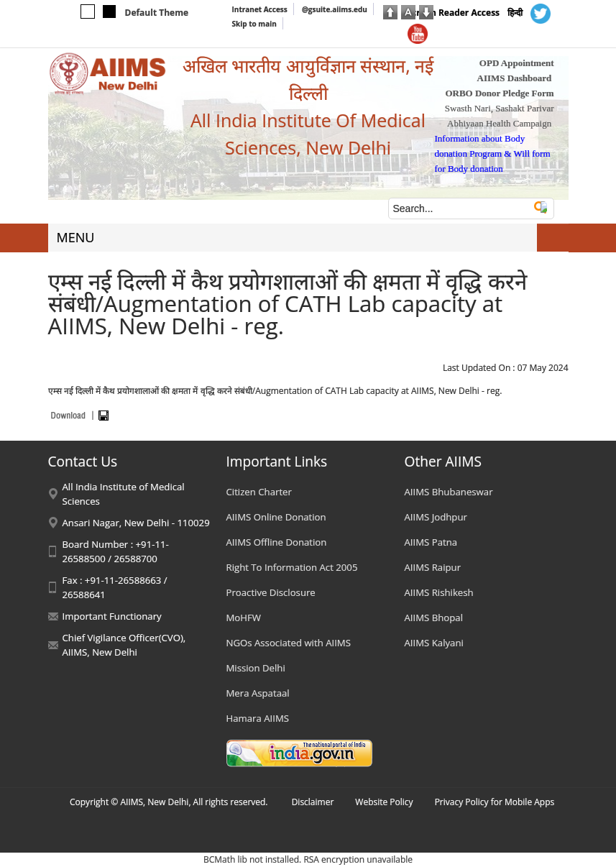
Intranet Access (260, 9)
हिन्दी (515, 13)
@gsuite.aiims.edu (335, 9)
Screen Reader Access (454, 13)
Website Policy (384, 802)
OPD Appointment (517, 63)
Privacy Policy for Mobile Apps (495, 802)
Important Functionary (112, 616)
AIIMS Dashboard (515, 78)
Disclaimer (313, 802)
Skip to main (254, 24)
